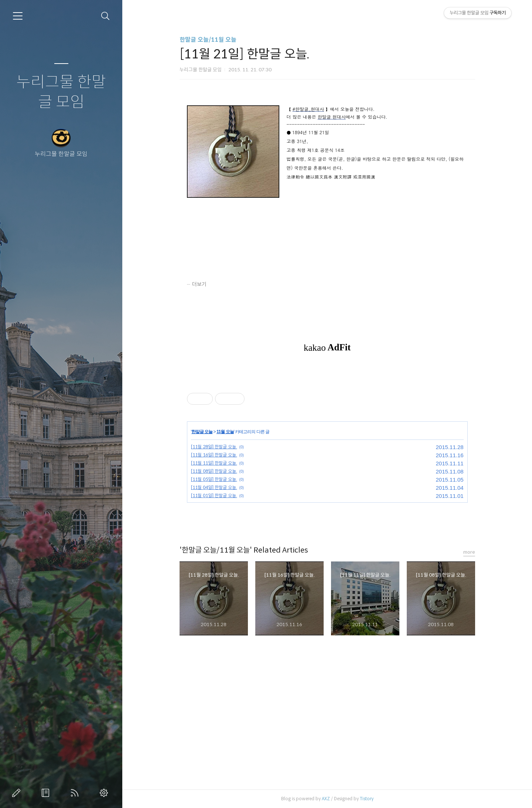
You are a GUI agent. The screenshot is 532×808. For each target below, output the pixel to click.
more (469, 552)
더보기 (199, 284)
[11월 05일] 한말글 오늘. (214, 479)
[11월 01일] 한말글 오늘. (214, 495)
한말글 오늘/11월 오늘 (208, 40)
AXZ (326, 799)
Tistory (367, 799)
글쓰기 (18, 793)
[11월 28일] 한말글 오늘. (214, 447)
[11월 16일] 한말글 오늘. (214, 455)
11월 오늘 (225, 432)
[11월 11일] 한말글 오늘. (214, 463)
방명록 (47, 793)
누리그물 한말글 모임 (61, 92)
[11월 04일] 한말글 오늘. (214, 487)
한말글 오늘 (202, 432)
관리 (105, 793)
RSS (76, 793)
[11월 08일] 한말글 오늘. (214, 471)
